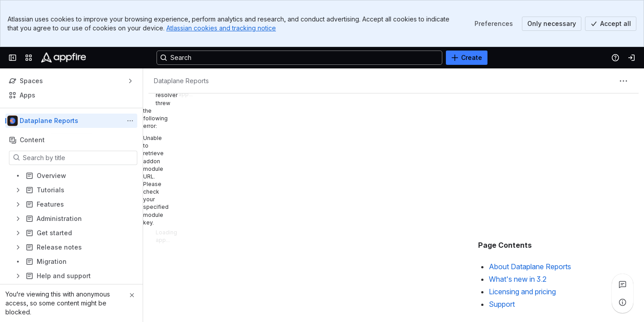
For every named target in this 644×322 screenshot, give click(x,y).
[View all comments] (623, 284)
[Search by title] (78, 158)
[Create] (467, 58)
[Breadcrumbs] (181, 81)
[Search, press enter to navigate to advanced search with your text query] (299, 58)
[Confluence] (64, 58)
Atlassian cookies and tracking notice (221, 28)
